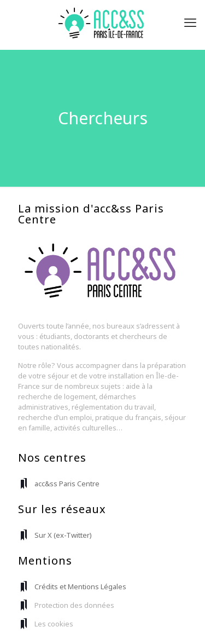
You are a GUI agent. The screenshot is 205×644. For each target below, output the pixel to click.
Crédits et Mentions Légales (80, 586)
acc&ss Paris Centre (67, 484)
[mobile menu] (190, 22)
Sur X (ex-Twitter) (63, 535)
